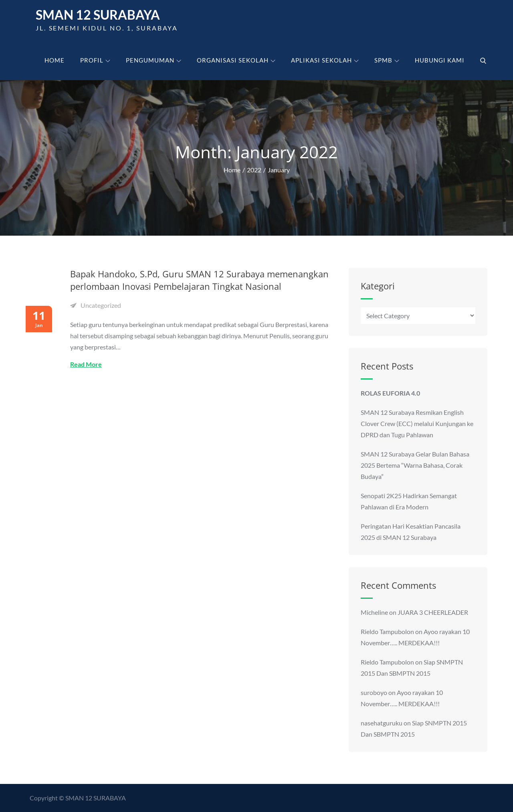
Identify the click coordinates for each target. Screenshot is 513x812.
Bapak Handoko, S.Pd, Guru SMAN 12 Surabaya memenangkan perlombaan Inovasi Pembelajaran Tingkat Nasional (199, 280)
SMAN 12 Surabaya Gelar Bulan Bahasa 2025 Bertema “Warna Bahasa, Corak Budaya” (415, 465)
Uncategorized (101, 305)
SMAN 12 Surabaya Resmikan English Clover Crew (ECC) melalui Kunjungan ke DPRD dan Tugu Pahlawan (417, 423)
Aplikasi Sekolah (325, 60)
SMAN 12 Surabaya (98, 15)
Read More (86, 364)
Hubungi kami (440, 60)
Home (55, 60)
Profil (95, 60)
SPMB (387, 60)
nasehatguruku (382, 723)
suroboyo (374, 692)
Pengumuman (153, 60)
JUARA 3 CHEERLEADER (433, 612)
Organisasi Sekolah (236, 60)
